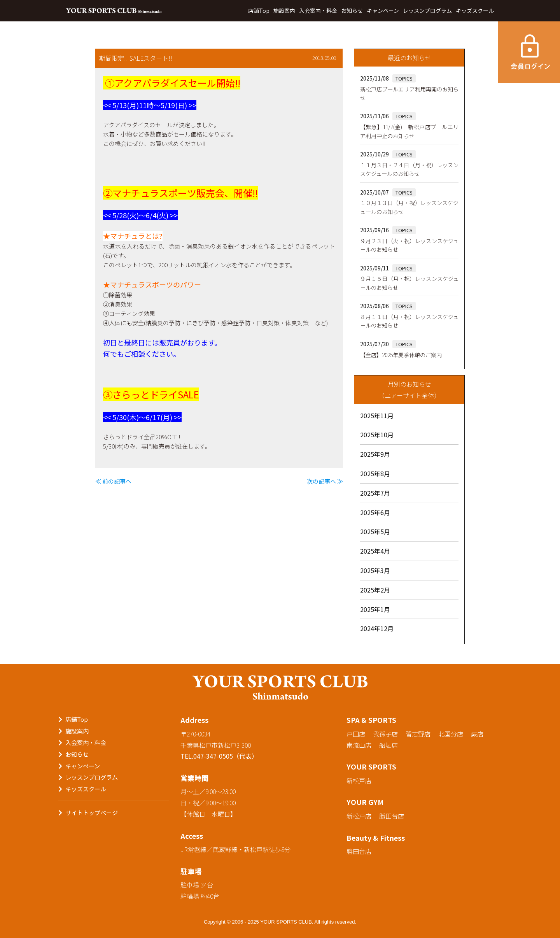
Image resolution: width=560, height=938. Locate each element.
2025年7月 (375, 493)
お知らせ (352, 11)
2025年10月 (377, 435)
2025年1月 (375, 609)
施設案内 (284, 11)
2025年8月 (375, 473)
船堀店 (388, 745)
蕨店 (477, 734)
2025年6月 (375, 512)
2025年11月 (377, 416)
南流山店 (359, 745)
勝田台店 (392, 816)
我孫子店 (385, 734)
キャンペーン (383, 11)
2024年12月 (377, 628)
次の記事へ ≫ (325, 481)
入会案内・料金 (318, 11)
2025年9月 (375, 454)
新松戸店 (359, 780)
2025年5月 (375, 531)
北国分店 (451, 734)
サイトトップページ (92, 813)
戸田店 (356, 734)
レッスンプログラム (427, 11)
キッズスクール (475, 11)
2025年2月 (375, 590)
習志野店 (418, 734)
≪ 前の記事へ (113, 481)
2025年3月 (375, 570)
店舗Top (259, 11)
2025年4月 (375, 551)
